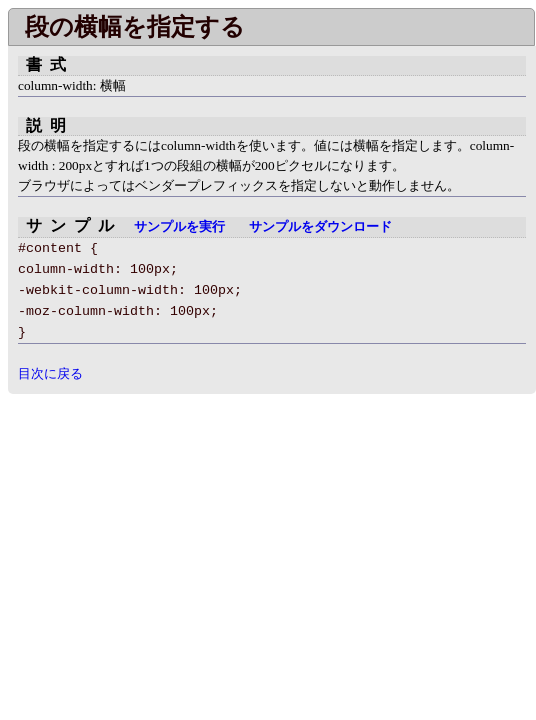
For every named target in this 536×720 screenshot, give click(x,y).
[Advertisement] (176, 534)
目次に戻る (50, 373)
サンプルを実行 (179, 227)
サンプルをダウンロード (320, 227)
